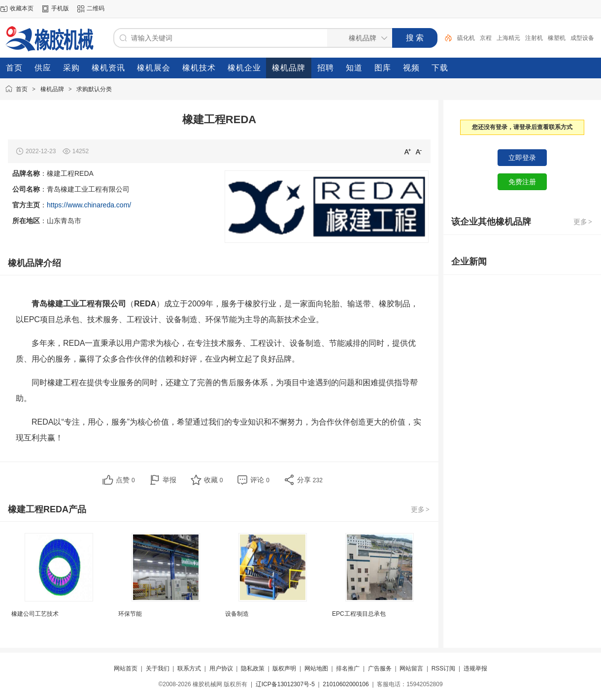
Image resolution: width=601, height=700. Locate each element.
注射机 (534, 38)
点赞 (125, 480)
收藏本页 (22, 8)
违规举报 (475, 668)
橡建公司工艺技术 (35, 614)
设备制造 (237, 614)
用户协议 (221, 668)
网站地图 (316, 668)
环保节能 (130, 614)
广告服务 (380, 668)
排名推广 (348, 668)
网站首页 (126, 668)
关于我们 (158, 668)
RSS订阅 (444, 668)
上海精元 (508, 38)
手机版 (60, 8)
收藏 (214, 480)
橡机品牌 (52, 89)
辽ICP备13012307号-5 (285, 684)
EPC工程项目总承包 (359, 614)
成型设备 (582, 38)
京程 (486, 38)
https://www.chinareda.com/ (89, 205)
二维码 (96, 8)
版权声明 (284, 668)
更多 (421, 509)
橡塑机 (557, 38)
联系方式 (189, 668)
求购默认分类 (94, 89)
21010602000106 (346, 684)
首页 (22, 89)
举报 (169, 480)
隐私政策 (253, 668)
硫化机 (466, 38)
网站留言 (411, 668)
